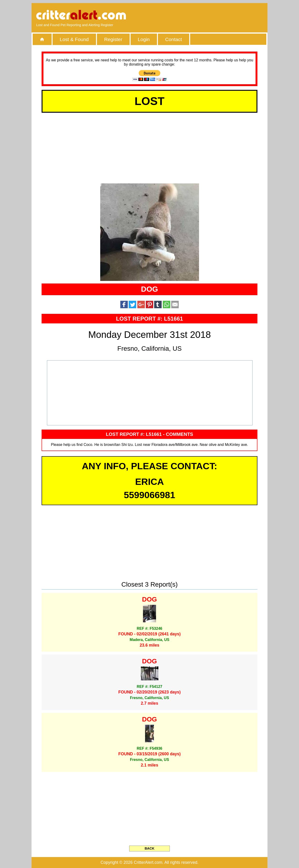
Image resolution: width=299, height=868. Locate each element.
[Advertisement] (209, 15)
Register (113, 39)
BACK (149, 848)
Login (144, 39)
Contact (174, 39)
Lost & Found (74, 39)
